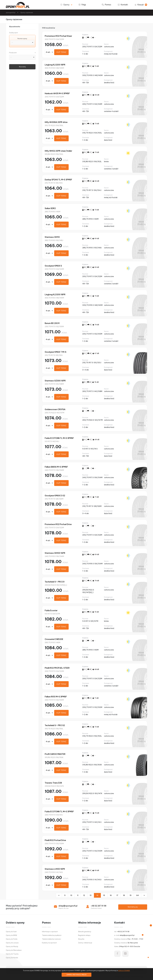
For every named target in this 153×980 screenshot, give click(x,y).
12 (84, 895)
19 (131, 895)
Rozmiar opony (22, 39)
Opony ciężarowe (27, 13)
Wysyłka (81, 939)
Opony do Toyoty (12, 954)
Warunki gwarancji (85, 932)
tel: (122, 932)
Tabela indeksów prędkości (52, 935)
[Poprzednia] (59, 895)
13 (91, 895)
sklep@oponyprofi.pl (68, 906)
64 (138, 895)
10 (71, 895)
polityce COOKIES (124, 971)
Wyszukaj (22, 67)
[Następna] (144, 895)
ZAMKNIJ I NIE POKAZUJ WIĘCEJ (76, 975)
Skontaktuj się (133, 907)
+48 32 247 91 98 (98, 906)
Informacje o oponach (50, 932)
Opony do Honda (12, 958)
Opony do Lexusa (12, 943)
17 (117, 895)
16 (111, 895)
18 (124, 895)
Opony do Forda (12, 939)
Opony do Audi (11, 932)
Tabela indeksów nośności (51, 939)
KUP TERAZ (61, 52)
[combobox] (22, 43)
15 (104, 895)
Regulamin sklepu (84, 935)
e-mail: (124, 935)
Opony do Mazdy (12, 946)
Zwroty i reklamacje (85, 943)
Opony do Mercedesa (14, 950)
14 (97, 895)
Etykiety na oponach (49, 943)
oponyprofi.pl (11, 13)
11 (78, 895)
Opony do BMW (11, 935)
